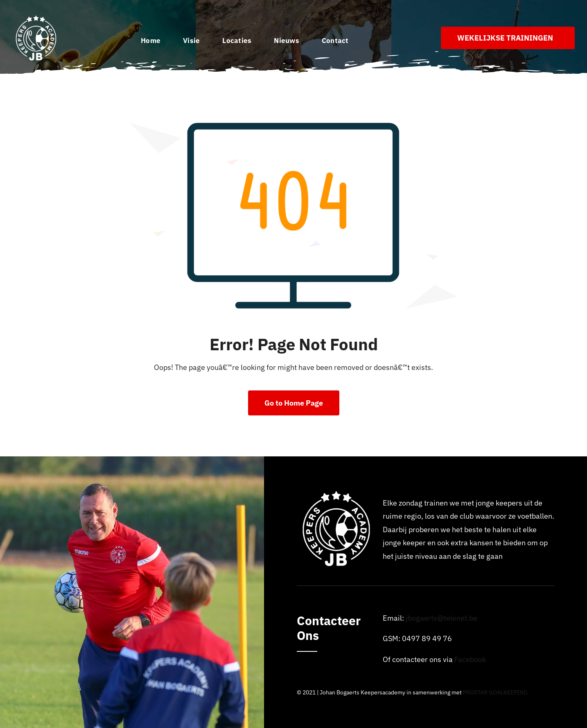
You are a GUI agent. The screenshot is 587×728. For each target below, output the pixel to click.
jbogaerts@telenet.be (441, 618)
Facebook (470, 659)
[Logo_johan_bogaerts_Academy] (37, 18)
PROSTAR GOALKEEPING (495, 692)
